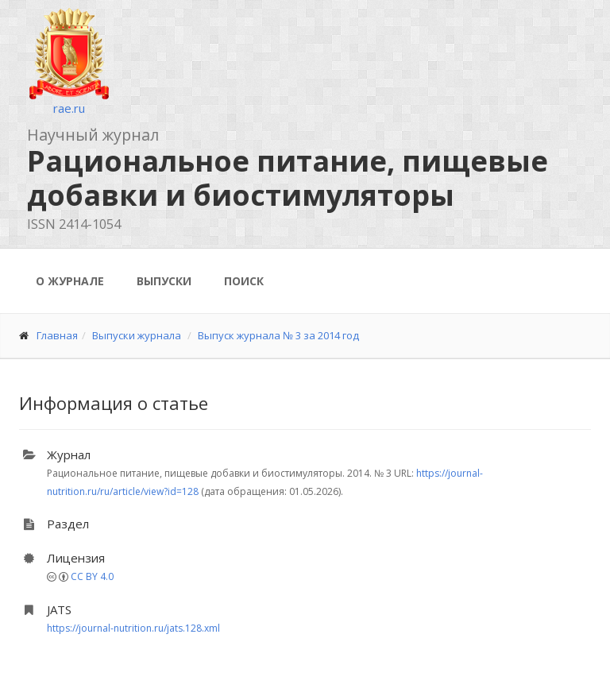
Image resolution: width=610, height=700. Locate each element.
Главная (57, 335)
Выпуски (164, 281)
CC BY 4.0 (92, 576)
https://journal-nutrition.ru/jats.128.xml (133, 628)
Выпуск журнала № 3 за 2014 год (278, 335)
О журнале (70, 281)
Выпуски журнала (137, 335)
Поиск (244, 281)
